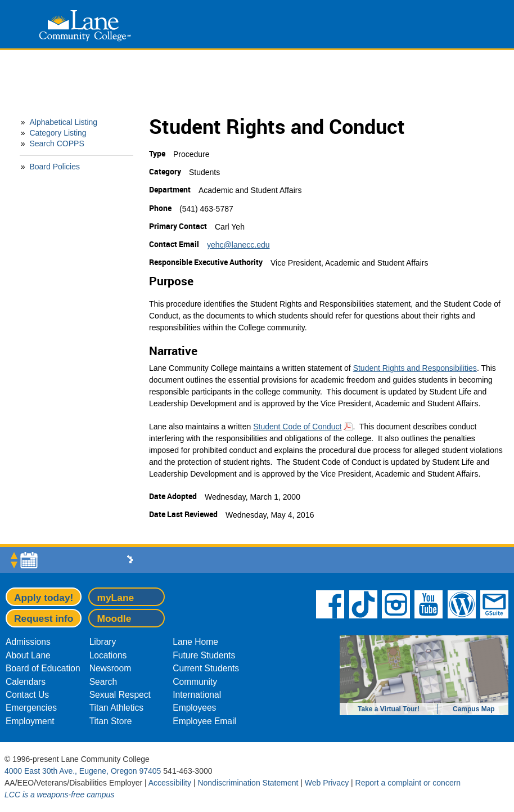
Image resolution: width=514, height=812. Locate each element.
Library (103, 642)
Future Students (204, 655)
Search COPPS (57, 143)
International (197, 695)
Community (195, 682)
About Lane (28, 655)
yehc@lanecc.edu (238, 245)
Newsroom (111, 668)
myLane (115, 598)
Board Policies (55, 167)
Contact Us (27, 695)
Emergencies (31, 708)
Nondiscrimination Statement (248, 783)
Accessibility (170, 783)
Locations (108, 655)
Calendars (26, 682)
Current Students (206, 668)
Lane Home (195, 642)
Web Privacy (327, 783)
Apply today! (44, 598)
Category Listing (58, 133)
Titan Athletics (117, 708)
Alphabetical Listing (63, 122)
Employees (194, 708)
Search (103, 682)
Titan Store (111, 721)
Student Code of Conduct (297, 427)
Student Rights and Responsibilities (415, 368)
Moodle (114, 618)
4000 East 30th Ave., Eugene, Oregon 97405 (83, 771)
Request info (44, 618)
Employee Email (204, 721)
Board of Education (43, 668)
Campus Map (474, 709)
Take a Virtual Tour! (389, 709)
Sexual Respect (120, 695)
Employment (30, 721)
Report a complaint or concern (408, 783)
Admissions (28, 642)
